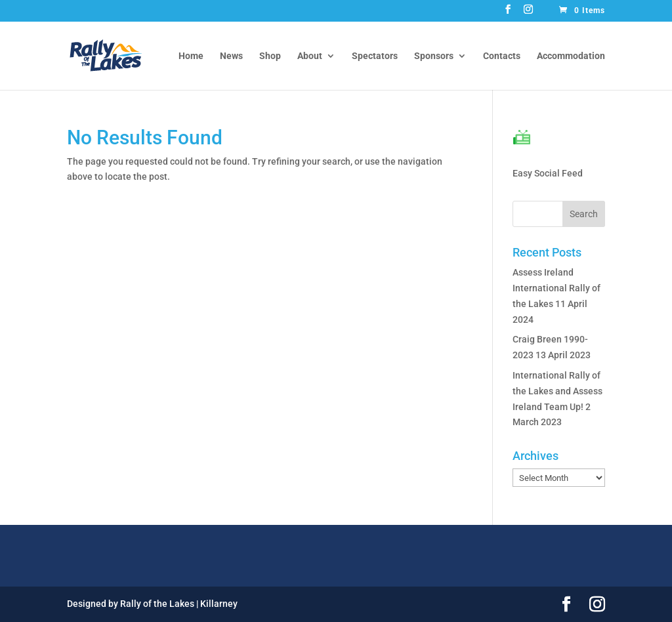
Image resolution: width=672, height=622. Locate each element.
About (310, 56)
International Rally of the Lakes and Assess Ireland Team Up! (557, 391)
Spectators (375, 56)
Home (191, 56)
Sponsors (434, 56)
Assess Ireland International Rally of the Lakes (556, 288)
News (231, 56)
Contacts (502, 56)
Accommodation (571, 56)
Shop (270, 56)
